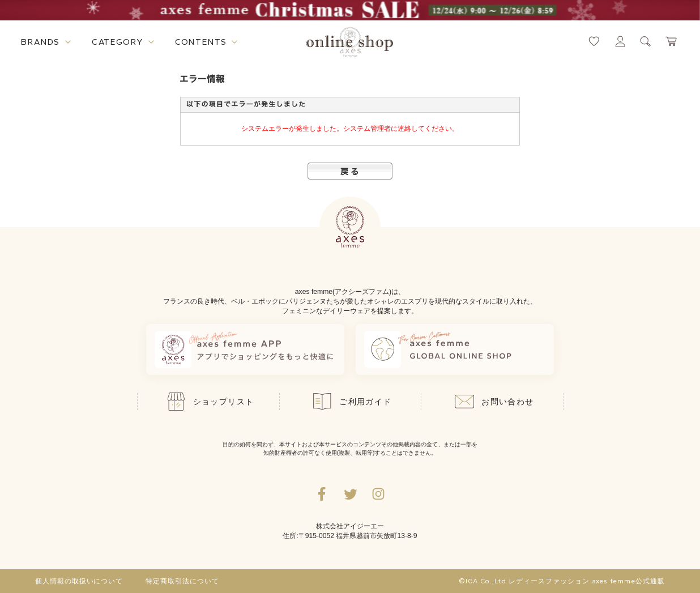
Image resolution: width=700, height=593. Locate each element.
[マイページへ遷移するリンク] (620, 41)
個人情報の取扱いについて (79, 581)
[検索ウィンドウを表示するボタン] (646, 41)
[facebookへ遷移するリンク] (322, 494)
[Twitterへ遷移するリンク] (350, 494)
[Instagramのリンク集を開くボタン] (378, 494)
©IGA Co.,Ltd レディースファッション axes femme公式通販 (562, 581)
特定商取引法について (182, 581)
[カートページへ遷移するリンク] (672, 41)
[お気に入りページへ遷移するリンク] (594, 41)
